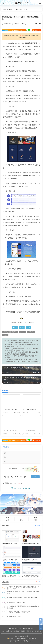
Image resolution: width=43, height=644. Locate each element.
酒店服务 (31, 332)
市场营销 (14, 332)
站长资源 (19, 9)
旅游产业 (23, 332)
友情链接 (31, 628)
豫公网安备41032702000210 (17, 638)
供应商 (5, 335)
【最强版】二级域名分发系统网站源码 (14, 560)
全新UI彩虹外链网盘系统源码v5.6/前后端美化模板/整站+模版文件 (23, 606)
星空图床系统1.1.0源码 (14, 615)
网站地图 (12, 628)
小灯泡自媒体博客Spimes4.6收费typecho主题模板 (22, 596)
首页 (13, 9)
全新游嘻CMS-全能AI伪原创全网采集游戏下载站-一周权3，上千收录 (23, 586)
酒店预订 (6, 332)
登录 (13, 468)
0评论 (24, 24)
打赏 (15, 328)
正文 (26, 9)
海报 (22, 328)
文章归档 (24, 628)
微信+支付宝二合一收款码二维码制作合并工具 (16, 544)
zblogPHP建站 (34, 631)
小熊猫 (21, 509)
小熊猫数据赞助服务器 (19, 631)
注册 (31, 468)
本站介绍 (18, 628)
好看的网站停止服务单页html (31, 560)
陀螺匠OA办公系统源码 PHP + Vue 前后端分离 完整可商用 (20, 576)
